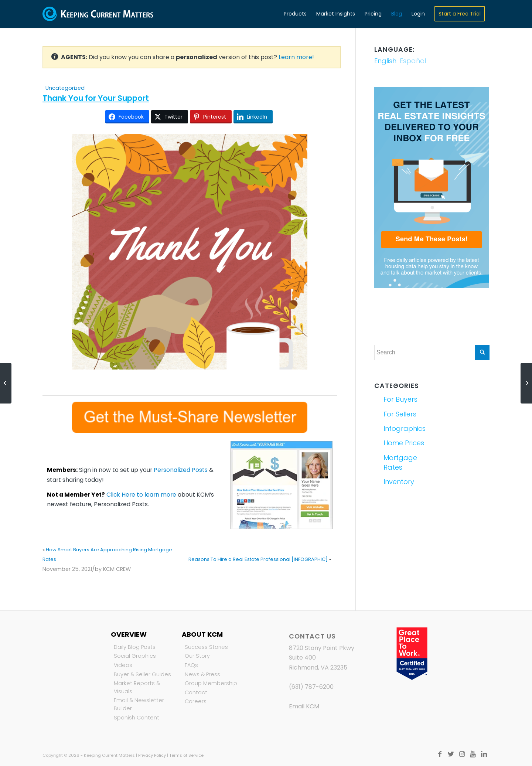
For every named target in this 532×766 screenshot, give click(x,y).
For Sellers (400, 414)
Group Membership (211, 683)
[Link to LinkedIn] (484, 754)
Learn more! (296, 57)
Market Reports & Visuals (137, 687)
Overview (129, 634)
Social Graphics (135, 656)
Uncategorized (65, 88)
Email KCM (304, 706)
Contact (196, 692)
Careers (196, 701)
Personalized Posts (181, 470)
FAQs (191, 665)
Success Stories (206, 647)
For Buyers (400, 399)
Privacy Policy (152, 755)
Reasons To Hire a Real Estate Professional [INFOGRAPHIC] (258, 559)
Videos (123, 665)
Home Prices (404, 443)
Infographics (405, 428)
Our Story (197, 656)
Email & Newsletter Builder (139, 704)
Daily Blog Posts (135, 647)
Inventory (399, 482)
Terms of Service (186, 755)
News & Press (202, 674)
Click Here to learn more (141, 495)
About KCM (202, 634)
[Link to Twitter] (451, 754)
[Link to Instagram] (462, 754)
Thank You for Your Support (96, 98)
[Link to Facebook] (440, 754)
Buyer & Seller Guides (142, 674)
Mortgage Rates (400, 462)
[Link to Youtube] (473, 754)
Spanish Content (137, 718)
